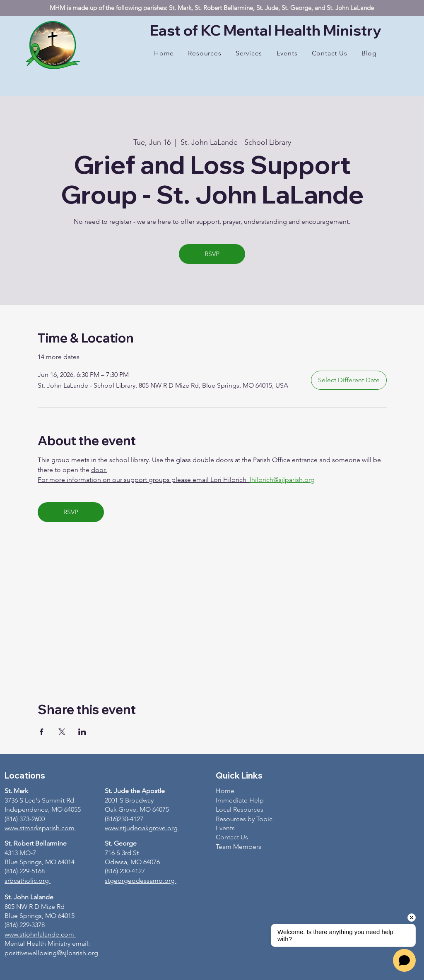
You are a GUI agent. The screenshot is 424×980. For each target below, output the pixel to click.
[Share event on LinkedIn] (82, 732)
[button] (205, 53)
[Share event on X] (62, 732)
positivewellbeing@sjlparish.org (51, 953)
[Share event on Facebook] (42, 732)
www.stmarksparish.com (40, 828)
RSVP (212, 254)
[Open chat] (404, 960)
